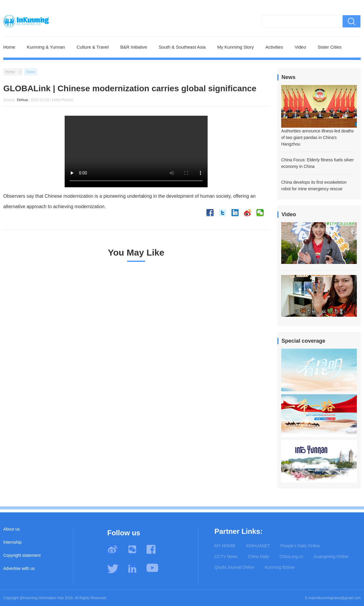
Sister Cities (329, 47)
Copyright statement (22, 555)
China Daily (259, 556)
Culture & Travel (93, 47)
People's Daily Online (300, 546)
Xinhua (22, 100)
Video (300, 47)
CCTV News (226, 556)
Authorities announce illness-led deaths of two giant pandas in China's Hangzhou (318, 137)
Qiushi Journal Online (234, 567)
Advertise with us (19, 568)
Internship (12, 542)
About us (11, 529)
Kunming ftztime (280, 567)
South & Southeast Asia (182, 47)
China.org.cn (291, 556)
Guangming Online (331, 556)
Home (9, 47)
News (31, 72)
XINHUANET (258, 546)
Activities (274, 47)
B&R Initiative (134, 47)
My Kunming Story (235, 47)
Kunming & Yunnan (46, 47)
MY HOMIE (225, 546)
